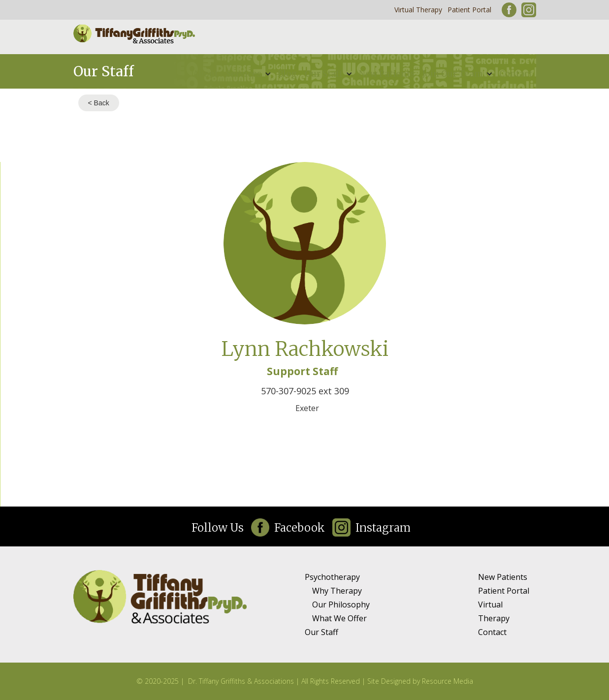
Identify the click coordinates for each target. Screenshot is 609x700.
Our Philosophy (341, 605)
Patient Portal (469, 10)
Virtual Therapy (418, 10)
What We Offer (339, 618)
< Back (99, 103)
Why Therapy (337, 591)
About (206, 74)
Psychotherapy (332, 577)
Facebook (300, 528)
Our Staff (321, 632)
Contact (516, 74)
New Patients (387, 74)
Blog (287, 74)
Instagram (383, 528)
